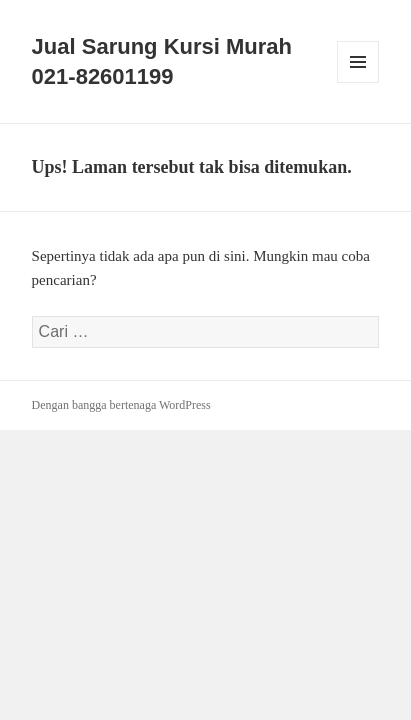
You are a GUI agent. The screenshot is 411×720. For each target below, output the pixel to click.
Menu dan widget (358, 82)
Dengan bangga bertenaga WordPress (121, 405)
